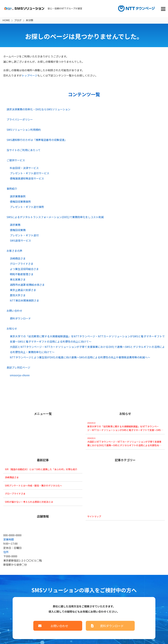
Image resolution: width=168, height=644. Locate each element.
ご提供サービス (16, 160)
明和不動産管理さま (22, 274)
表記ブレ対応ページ (18, 367)
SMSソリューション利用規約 (24, 130)
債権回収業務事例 (20, 202)
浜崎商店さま (18, 258)
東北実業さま (18, 279)
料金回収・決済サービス (24, 168)
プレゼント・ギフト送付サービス (30, 173)
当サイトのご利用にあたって (24, 150)
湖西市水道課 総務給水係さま (27, 285)
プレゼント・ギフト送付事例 (27, 207)
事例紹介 (12, 189)
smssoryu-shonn (20, 375)
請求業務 (15, 225)
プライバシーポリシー (20, 119)
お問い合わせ (14, 311)
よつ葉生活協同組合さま (24, 269)
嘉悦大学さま (18, 295)
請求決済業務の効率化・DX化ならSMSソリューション (38, 109)
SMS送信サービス (20, 240)
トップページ (30, 75)
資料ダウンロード (20, 318)
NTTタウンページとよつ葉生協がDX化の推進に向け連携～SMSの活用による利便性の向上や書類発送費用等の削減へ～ (80, 357)
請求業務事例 (18, 196)
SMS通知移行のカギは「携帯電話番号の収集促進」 (37, 140)
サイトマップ (94, 516)
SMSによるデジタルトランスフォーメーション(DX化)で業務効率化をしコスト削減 (55, 217)
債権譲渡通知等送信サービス (27, 178)
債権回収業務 (18, 230)
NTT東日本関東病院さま (24, 300)
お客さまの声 (14, 251)
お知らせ (12, 328)
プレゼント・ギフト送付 (24, 235)
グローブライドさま (22, 264)
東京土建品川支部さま (23, 290)
